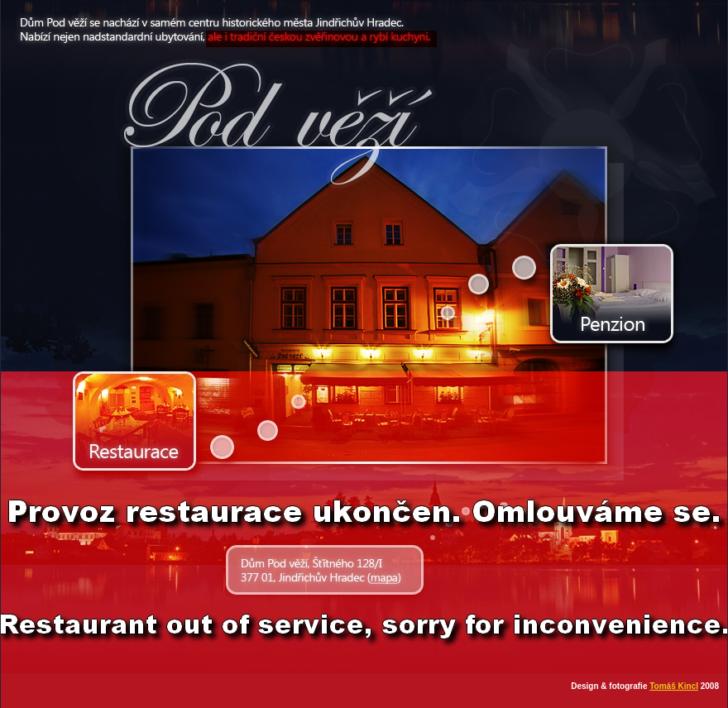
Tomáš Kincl (674, 686)
